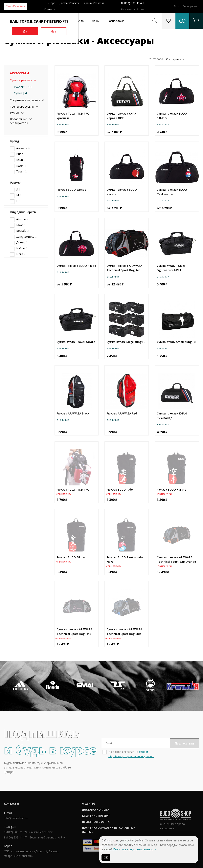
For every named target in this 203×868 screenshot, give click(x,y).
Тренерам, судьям (22, 107)
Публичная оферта (96, 822)
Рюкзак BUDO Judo (120, 490)
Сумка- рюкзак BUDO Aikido (76, 266)
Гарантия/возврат (93, 3)
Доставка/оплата (69, 3)
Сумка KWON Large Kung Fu (126, 342)
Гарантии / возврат (96, 816)
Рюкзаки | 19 (23, 87)
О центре (50, 3)
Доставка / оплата (96, 810)
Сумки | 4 (20, 93)
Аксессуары (20, 73)
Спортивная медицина (25, 100)
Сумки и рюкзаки (21, 80)
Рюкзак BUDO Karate (171, 490)
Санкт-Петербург (16, 6)
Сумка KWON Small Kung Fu (176, 342)
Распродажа (116, 21)
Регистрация (190, 6)
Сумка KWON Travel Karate (76, 342)
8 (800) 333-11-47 (133, 3)
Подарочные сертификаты (19, 121)
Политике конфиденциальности (135, 849)
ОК (106, 857)
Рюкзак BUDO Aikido (71, 557)
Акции (96, 21)
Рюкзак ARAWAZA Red (122, 413)
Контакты (50, 9)
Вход (177, 6)
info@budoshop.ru (16, 818)
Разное (15, 113)
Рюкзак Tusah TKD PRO (73, 490)
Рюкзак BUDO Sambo (71, 190)
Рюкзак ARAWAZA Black (73, 413)
